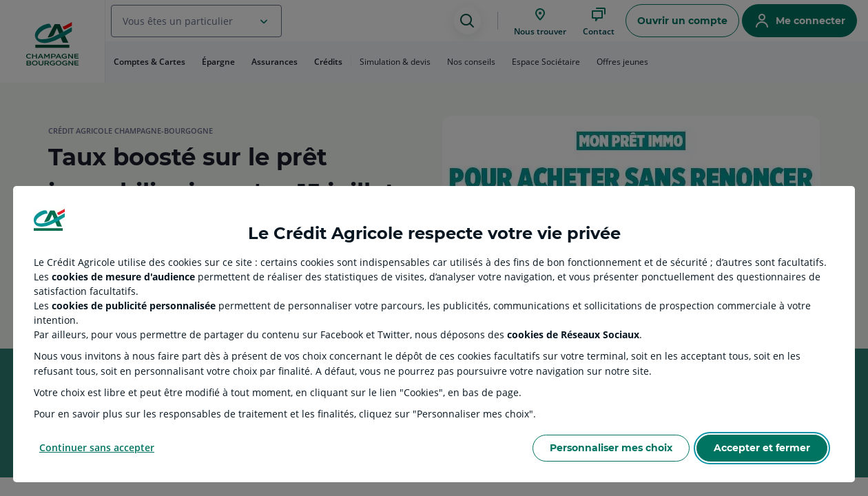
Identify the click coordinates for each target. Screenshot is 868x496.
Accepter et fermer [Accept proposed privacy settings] (762, 448)
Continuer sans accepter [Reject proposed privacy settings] (97, 447)
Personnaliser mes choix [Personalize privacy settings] (611, 448)
